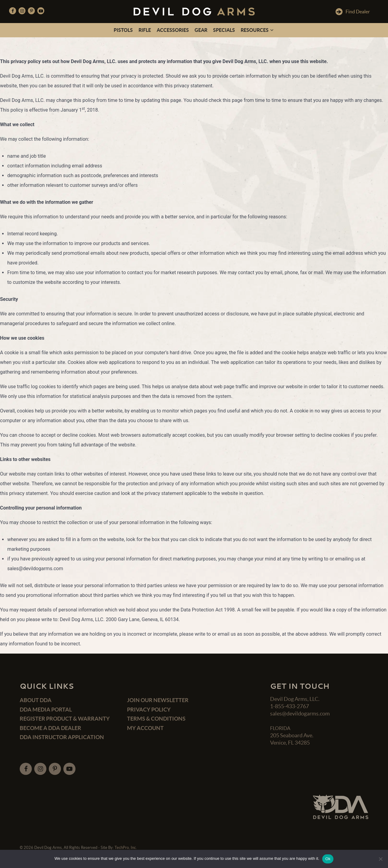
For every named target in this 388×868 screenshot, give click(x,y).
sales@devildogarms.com (300, 713)
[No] (380, 859)
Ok (328, 859)
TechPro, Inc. (126, 848)
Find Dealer (353, 12)
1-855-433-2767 (289, 706)
